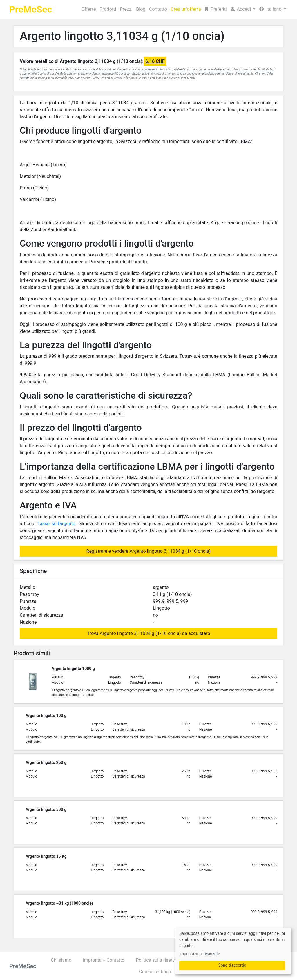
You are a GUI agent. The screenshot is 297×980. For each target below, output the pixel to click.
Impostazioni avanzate (200, 954)
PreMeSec (30, 9)
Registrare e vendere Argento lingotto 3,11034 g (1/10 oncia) (149, 551)
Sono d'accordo (232, 965)
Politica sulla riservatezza (162, 960)
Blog (141, 9)
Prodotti (108, 9)
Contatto (158, 9)
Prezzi (126, 9)
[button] (243, 9)
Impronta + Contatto (104, 960)
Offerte (89, 9)
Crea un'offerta (186, 9)
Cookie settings (155, 972)
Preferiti (216, 9)
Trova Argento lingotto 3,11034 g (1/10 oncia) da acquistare (148, 633)
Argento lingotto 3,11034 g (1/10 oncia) (122, 36)
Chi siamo (61, 960)
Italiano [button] (271, 9)
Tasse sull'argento (56, 524)
